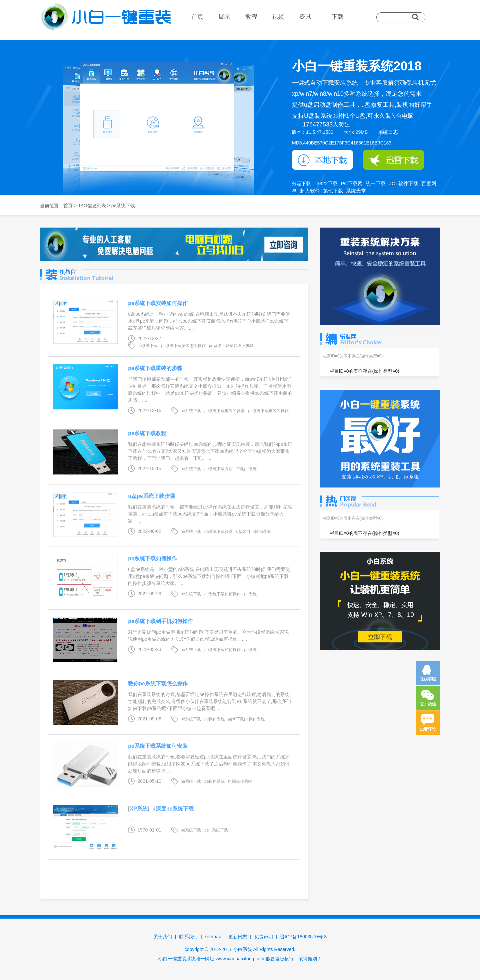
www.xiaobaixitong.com (240, 959)
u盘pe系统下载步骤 (151, 496)
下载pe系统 (246, 469)
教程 (251, 17)
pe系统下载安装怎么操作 (183, 346)
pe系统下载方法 (218, 469)
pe (206, 830)
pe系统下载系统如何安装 (158, 746)
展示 (224, 17)
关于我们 (163, 937)
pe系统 (250, 594)
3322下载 (327, 183)
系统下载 (220, 830)
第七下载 (333, 191)
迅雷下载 (393, 160)
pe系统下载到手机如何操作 (160, 621)
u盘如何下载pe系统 (253, 532)
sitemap (213, 937)
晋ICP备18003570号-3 (303, 937)
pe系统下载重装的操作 (268, 411)
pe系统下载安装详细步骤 (231, 346)
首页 (197, 17)
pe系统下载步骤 (218, 532)
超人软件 (310, 191)
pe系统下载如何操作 (152, 558)
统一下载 (376, 183)
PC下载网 (352, 183)
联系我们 (188, 937)
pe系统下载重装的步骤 (155, 368)
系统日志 (388, 132)
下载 (338, 17)
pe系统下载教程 (147, 433)
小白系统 (243, 949)
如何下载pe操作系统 (246, 719)
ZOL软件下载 (403, 183)
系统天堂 (356, 191)
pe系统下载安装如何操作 (158, 303)
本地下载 (322, 160)
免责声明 (264, 937)
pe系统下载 (147, 346)
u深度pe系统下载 (173, 809)
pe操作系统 (214, 719)
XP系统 (138, 809)
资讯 (305, 17)
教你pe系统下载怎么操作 (158, 684)
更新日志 (238, 937)
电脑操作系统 (240, 781)
